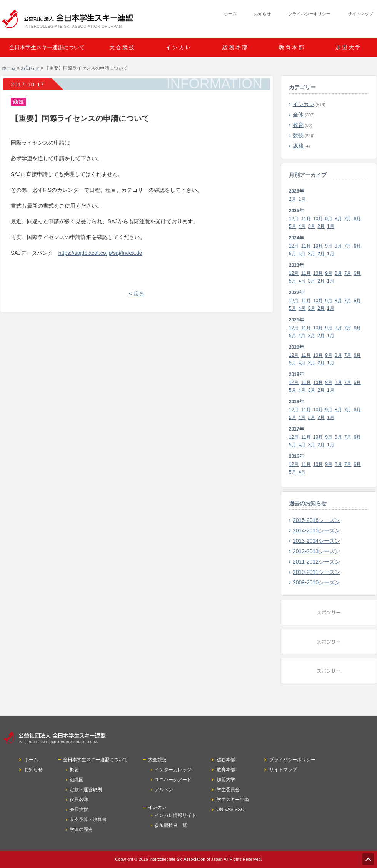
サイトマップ (360, 14)
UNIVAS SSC (230, 810)
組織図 (77, 780)
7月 (348, 219)
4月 (302, 226)
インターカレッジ (173, 770)
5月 (293, 226)
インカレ (304, 104)
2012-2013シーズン (316, 551)
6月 (358, 219)
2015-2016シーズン (316, 520)
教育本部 (292, 47)
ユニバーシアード (173, 780)
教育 (298, 125)
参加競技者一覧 (171, 825)
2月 (293, 199)
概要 (74, 770)
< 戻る (137, 294)
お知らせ (262, 14)
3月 (312, 226)
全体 (298, 115)
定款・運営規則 (86, 790)
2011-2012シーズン (316, 562)
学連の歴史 (81, 830)
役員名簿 (79, 800)
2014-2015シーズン (316, 530)
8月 (338, 219)
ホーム (230, 14)
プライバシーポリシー (309, 14)
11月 (306, 219)
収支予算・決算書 (88, 820)
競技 (298, 135)
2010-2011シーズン (316, 572)
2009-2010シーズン (316, 582)
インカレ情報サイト (175, 815)
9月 (329, 219)
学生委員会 (228, 790)
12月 (294, 219)
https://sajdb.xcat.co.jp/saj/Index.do (100, 253)
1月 (302, 199)
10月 (318, 219)
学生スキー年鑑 (233, 800)
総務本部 (235, 47)
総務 (298, 146)
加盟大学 (349, 47)
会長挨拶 (79, 810)
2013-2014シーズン (316, 541)
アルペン (164, 790)
